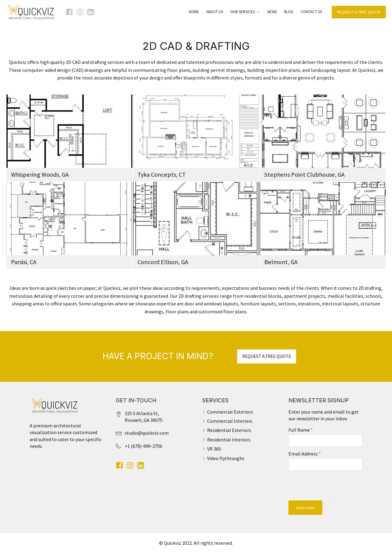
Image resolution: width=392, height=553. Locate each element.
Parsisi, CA (24, 262)
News (272, 12)
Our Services (245, 12)
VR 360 (214, 449)
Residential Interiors (229, 440)
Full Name (301, 430)
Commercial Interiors (230, 421)
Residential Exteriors (229, 430)
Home (194, 12)
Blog (289, 12)
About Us (215, 12)
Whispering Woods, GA (40, 175)
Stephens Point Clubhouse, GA (304, 175)
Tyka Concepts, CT (162, 175)
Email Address (305, 454)
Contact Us (311, 12)
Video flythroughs (226, 458)
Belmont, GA (281, 262)
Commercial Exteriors (230, 412)
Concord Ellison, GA (163, 262)
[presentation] (326, 485)
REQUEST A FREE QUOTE (359, 12)
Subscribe (305, 508)
